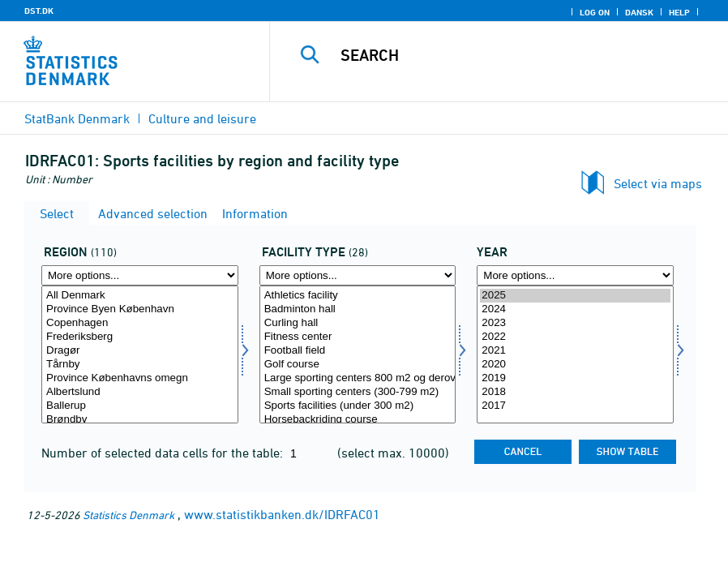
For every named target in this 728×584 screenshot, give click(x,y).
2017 (575, 406)
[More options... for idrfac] (358, 275)
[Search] (515, 55)
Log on (595, 12)
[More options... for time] (575, 275)
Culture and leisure (202, 118)
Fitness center (358, 337)
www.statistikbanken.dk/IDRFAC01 (282, 514)
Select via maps (658, 183)
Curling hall (358, 323)
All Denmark (140, 296)
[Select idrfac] (358, 354)
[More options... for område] (140, 275)
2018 (575, 392)
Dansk (639, 12)
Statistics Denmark (128, 515)
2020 (575, 365)
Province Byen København (140, 309)
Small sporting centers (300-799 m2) (358, 392)
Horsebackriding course (358, 420)
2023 (575, 323)
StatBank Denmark (77, 118)
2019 (575, 378)
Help (679, 12)
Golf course (358, 365)
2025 (575, 296)
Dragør (140, 351)
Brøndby (140, 420)
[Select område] (140, 354)
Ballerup (140, 406)
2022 (575, 337)
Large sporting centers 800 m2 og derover (358, 378)
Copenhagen (140, 323)
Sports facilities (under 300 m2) (358, 406)
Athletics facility (358, 296)
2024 (575, 309)
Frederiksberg (140, 337)
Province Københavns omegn (140, 378)
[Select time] (575, 354)
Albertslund (140, 392)
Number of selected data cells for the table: (164, 453)
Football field (358, 351)
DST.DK (39, 11)
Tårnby (140, 365)
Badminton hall (358, 309)
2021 (575, 351)
